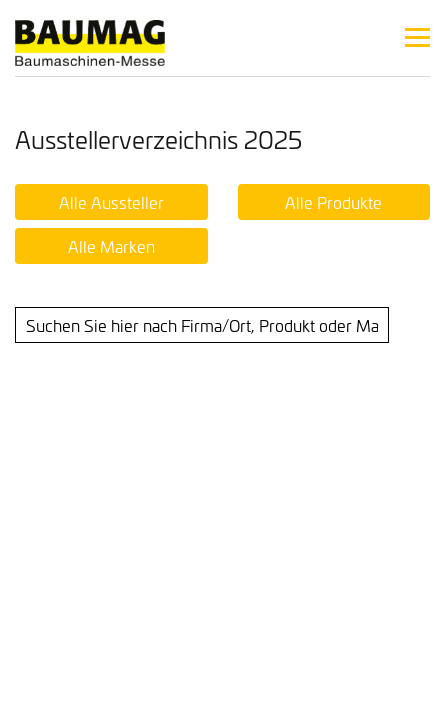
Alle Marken (111, 246)
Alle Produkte (333, 202)
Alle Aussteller (111, 202)
